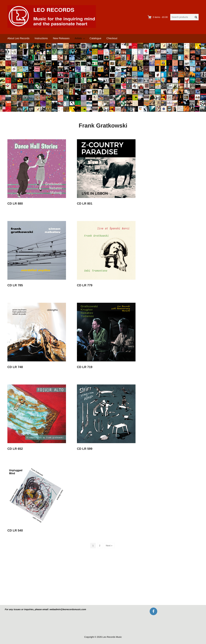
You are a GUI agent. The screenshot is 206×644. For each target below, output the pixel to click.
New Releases (61, 38)
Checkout (112, 38)
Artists (78, 38)
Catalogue (95, 38)
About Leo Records (18, 38)
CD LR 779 (85, 285)
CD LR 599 (85, 449)
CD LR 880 (15, 204)
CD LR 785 (15, 285)
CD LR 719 (85, 367)
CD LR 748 (15, 367)
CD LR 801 (85, 204)
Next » (109, 546)
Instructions (41, 38)
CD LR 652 (15, 449)
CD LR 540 (15, 531)
